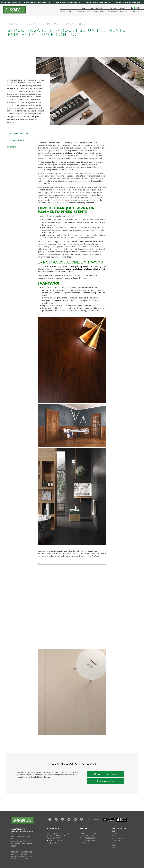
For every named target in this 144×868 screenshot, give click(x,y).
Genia (114, 835)
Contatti (123, 8)
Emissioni (15, 852)
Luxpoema (116, 840)
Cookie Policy (16, 859)
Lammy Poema (118, 838)
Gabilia (114, 833)
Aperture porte (83, 12)
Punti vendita (88, 8)
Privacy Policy (27, 856)
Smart (114, 843)
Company (114, 8)
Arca (113, 831)
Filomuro (71, 12)
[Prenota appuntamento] (72, 2)
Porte (63, 12)
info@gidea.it (85, 843)
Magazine (124, 12)
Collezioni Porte (98, 12)
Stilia (113, 845)
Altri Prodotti (112, 12)
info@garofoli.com (54, 843)
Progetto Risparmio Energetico (19, 855)
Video (106, 8)
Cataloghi (98, 8)
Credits (26, 859)
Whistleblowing (26, 852)
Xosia (114, 848)
